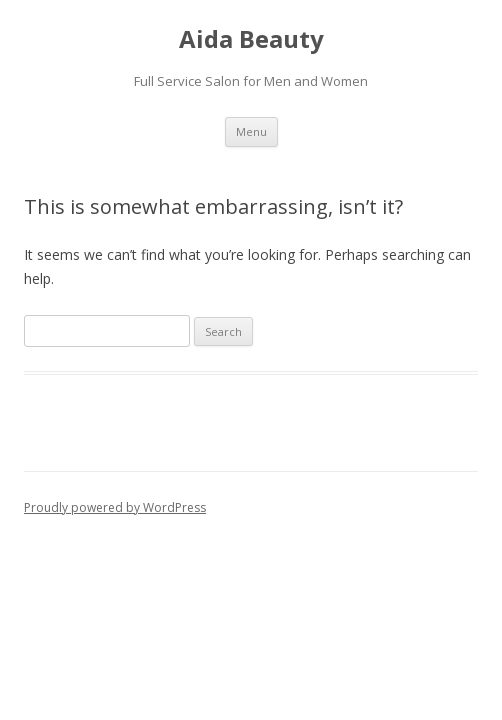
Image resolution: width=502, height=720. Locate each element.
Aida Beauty (251, 39)
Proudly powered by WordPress (115, 507)
